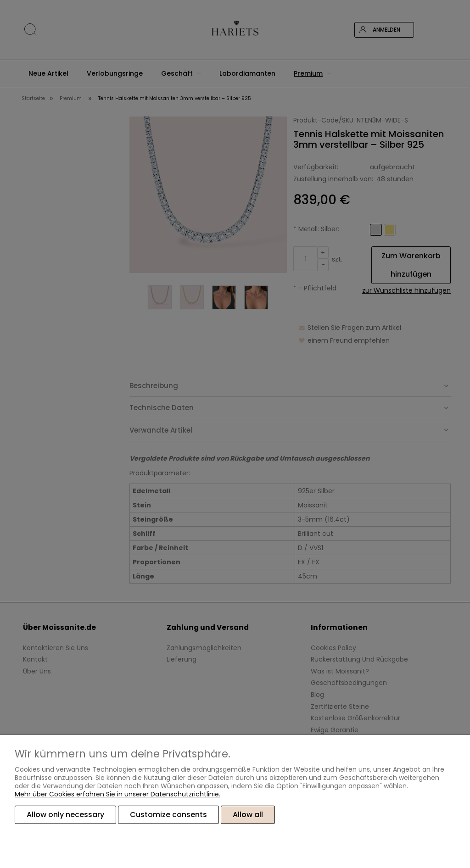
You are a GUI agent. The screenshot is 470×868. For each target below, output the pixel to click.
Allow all (248, 815)
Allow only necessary (65, 815)
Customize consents (168, 815)
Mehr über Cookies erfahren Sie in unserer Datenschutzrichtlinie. (117, 794)
